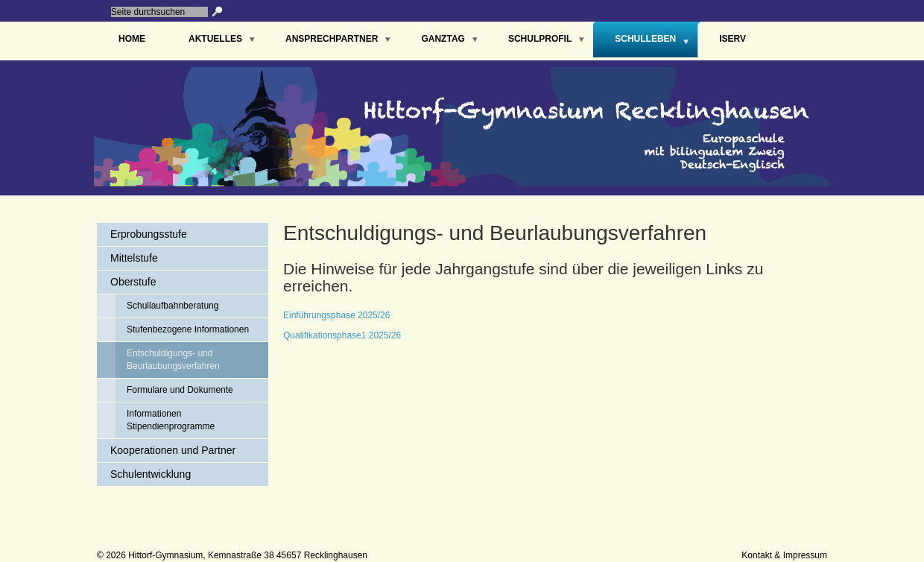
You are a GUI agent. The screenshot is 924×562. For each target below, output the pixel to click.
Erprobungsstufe (149, 234)
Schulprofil (540, 39)
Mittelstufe (134, 258)
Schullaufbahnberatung (173, 306)
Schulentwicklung (151, 474)
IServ (732, 39)
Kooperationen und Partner (173, 450)
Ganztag (443, 39)
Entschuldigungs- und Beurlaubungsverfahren (173, 360)
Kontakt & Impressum (784, 555)
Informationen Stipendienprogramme (171, 420)
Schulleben (645, 39)
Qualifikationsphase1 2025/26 (342, 335)
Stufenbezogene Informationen (188, 329)
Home (132, 39)
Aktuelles (215, 39)
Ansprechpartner (332, 39)
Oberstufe (133, 282)
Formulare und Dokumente (180, 390)
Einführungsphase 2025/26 (336, 315)
